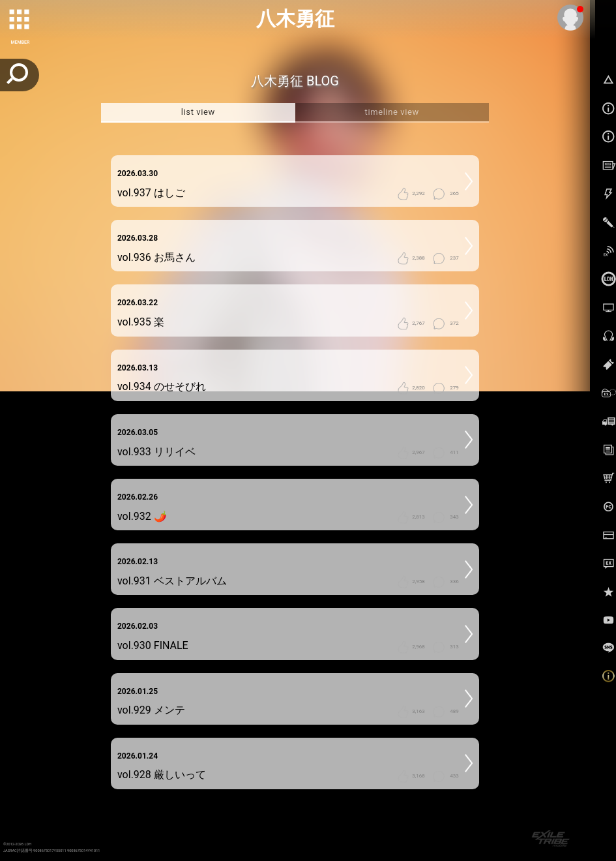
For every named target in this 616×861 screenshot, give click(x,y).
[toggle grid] (20, 20)
